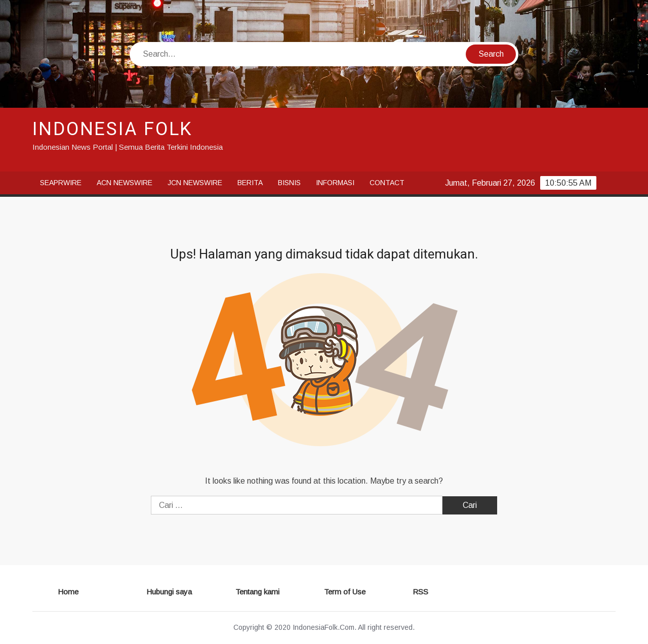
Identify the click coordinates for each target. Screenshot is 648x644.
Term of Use (345, 592)
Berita (250, 183)
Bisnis (289, 183)
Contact (387, 183)
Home (68, 592)
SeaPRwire (61, 183)
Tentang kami (257, 592)
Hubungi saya (169, 592)
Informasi (335, 183)
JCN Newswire (195, 183)
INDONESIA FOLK (113, 129)
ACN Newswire (125, 183)
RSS (420, 592)
